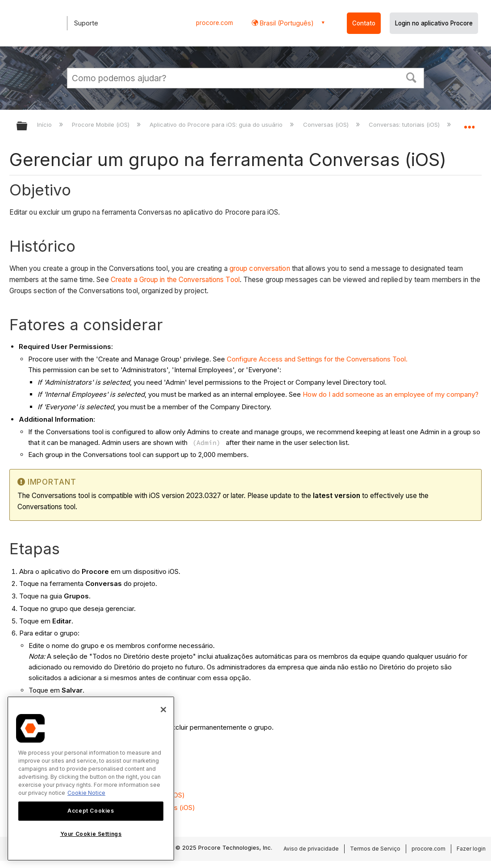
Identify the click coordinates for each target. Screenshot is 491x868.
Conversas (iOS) (327, 125)
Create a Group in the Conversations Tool (175, 280)
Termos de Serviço (375, 849)
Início (45, 125)
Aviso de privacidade (311, 849)
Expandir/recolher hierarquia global (28, 127)
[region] (91, 779)
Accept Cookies (91, 811)
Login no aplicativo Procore (434, 23)
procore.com (214, 23)
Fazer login (471, 849)
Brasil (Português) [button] (286, 23)
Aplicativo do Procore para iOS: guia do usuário (217, 125)
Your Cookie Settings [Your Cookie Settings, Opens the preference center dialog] (91, 834)
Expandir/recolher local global (469, 123)
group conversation (260, 268)
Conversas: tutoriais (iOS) (405, 125)
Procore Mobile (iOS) (102, 125)
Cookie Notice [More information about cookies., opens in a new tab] (86, 793)
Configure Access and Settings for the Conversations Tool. (317, 359)
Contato (364, 23)
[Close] (163, 710)
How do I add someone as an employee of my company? (391, 394)
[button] (412, 77)
